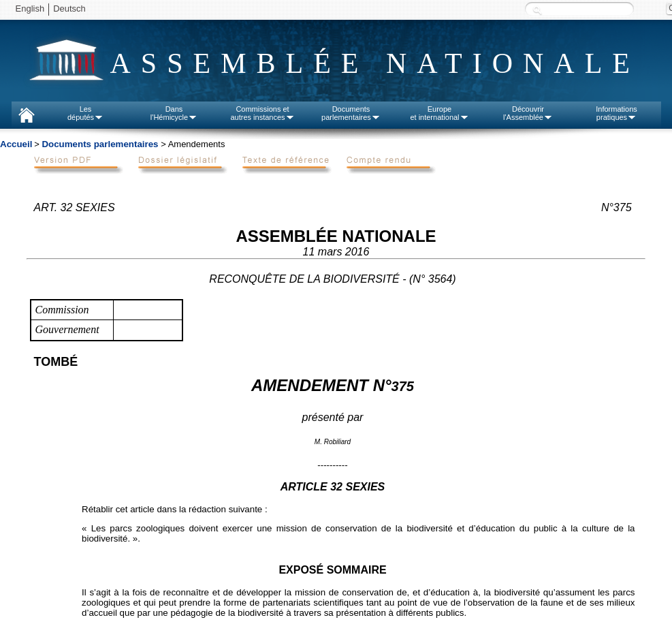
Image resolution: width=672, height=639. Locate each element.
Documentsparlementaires (351, 113)
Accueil (16, 144)
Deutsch (69, 9)
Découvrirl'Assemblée (528, 113)
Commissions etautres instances (262, 113)
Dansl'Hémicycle (174, 113)
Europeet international (439, 113)
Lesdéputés (85, 113)
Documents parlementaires (100, 144)
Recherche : (537, 10)
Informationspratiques (617, 113)
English (30, 9)
